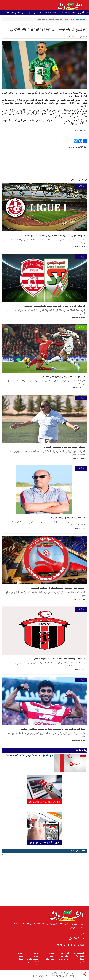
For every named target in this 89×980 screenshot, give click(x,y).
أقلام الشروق (79, 953)
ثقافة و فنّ (80, 956)
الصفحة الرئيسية (81, 19)
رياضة (72, 19)
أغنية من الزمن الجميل (33, 963)
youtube (61, 945)
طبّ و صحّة (50, 959)
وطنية (36, 953)
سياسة (51, 962)
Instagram (58, 945)
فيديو (82, 962)
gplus (65, 945)
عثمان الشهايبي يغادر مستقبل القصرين (64, 447)
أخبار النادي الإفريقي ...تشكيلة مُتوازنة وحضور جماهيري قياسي (52, 729)
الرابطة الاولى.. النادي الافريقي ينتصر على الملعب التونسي (54, 306)
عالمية (21, 959)
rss (68, 945)
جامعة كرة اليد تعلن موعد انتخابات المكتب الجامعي (58, 588)
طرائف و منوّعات (33, 959)
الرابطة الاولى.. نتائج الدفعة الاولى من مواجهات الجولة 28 (55, 236)
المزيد (4, 7)
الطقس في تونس (44, 862)
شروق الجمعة (64, 959)
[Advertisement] (44, 888)
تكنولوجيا (20, 953)
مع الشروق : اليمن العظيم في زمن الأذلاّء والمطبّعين (29, 755)
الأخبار (83, 13)
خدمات (21, 956)
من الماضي (65, 962)
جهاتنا (52, 956)
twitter (75, 945)
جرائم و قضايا (64, 956)
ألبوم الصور (65, 953)
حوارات (36, 956)
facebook (72, 945)
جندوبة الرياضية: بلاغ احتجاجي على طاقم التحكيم (60, 659)
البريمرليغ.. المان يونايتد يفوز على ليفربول (63, 377)
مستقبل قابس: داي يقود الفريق (68, 518)
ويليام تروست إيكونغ (81, 130)
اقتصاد (51, 953)
